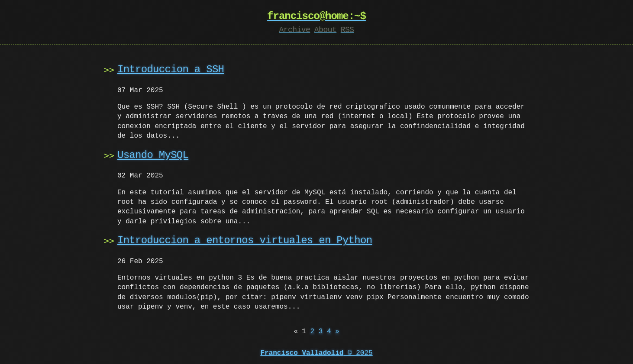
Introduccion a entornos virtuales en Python (245, 240)
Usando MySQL (153, 155)
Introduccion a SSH (171, 69)
